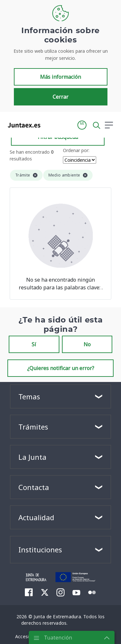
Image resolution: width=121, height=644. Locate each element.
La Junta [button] (32, 457)
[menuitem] (29, 592)
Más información (60, 77)
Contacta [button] (34, 487)
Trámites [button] (33, 427)
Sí (34, 344)
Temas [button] (29, 396)
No (87, 344)
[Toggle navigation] (49, 125)
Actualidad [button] (36, 517)
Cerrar (60, 97)
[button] (82, 125)
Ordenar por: (76, 150)
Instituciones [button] (40, 549)
